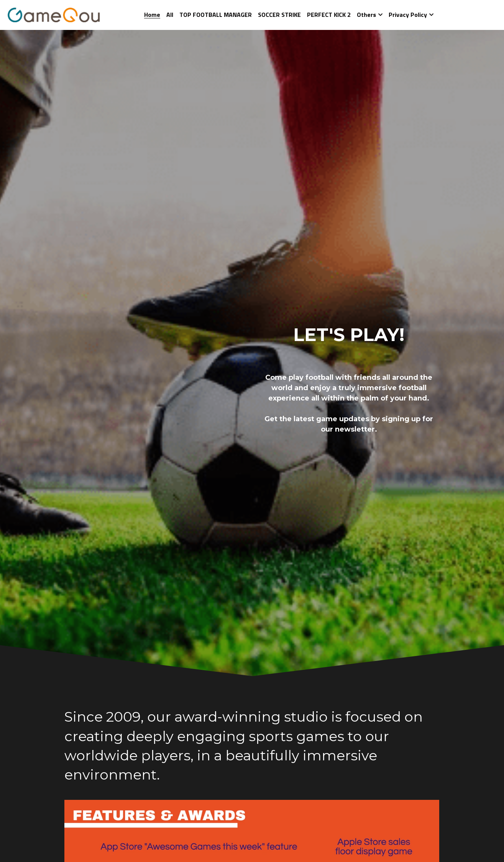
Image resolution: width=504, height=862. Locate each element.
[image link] (54, 14)
